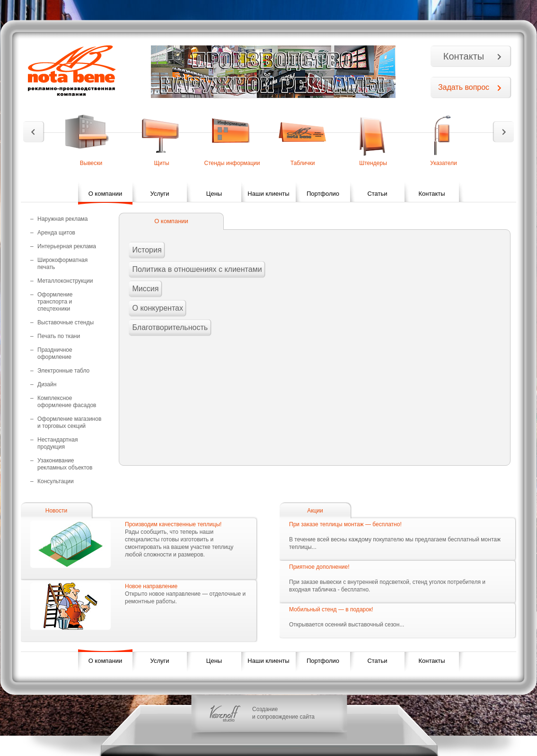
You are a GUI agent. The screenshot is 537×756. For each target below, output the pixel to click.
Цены (214, 194)
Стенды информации (232, 163)
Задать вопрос (464, 87)
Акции (315, 511)
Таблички (303, 163)
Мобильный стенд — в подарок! (331, 609)
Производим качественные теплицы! (173, 524)
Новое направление (151, 586)
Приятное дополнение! (319, 567)
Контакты (464, 56)
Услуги (160, 194)
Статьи (377, 194)
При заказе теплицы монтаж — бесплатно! (345, 524)
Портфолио (323, 194)
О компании (106, 194)
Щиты (161, 163)
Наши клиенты (268, 194)
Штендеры (373, 163)
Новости (56, 511)
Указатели (443, 163)
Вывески (91, 163)
